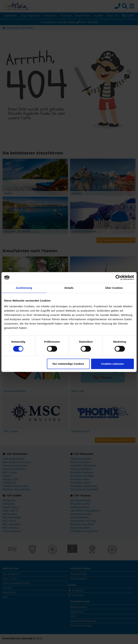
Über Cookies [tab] (114, 288)
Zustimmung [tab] (24, 288)
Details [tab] (69, 288)
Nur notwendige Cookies (68, 364)
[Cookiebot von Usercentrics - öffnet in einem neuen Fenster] (118, 277)
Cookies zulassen (112, 364)
